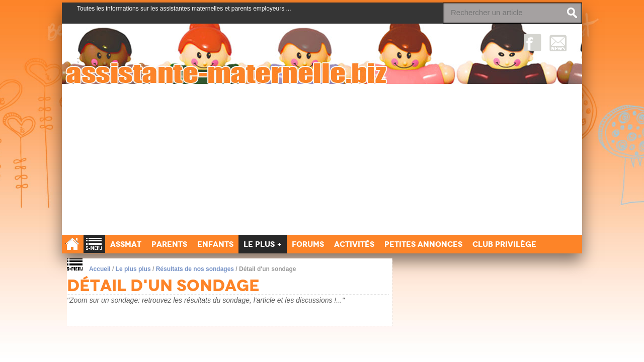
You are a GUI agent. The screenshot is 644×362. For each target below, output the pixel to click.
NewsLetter (558, 42)
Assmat (126, 244)
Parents (169, 244)
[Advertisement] (322, 159)
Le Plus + (263, 244)
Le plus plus (133, 269)
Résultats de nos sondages (195, 269)
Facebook (533, 42)
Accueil (100, 269)
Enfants (215, 244)
